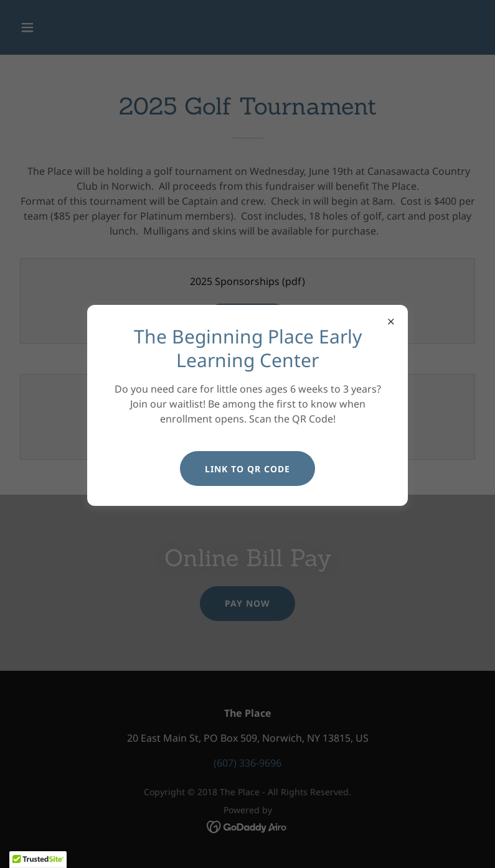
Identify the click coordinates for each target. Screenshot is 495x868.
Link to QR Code (247, 469)
